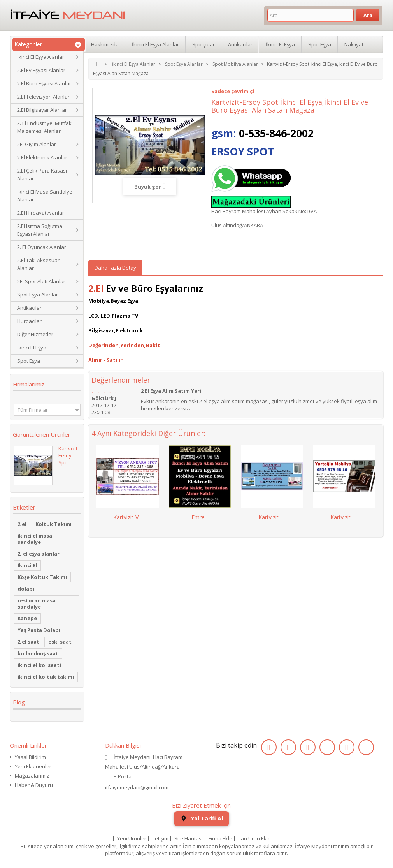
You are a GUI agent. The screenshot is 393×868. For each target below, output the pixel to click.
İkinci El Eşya (32, 348)
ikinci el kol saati (39, 665)
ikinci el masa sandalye (35, 539)
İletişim (160, 838)
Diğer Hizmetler (35, 334)
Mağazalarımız (32, 776)
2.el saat (28, 642)
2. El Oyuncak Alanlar (42, 247)
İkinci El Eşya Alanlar (41, 57)
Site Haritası (189, 838)
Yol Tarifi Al (202, 818)
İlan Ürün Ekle (254, 838)
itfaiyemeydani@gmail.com (137, 787)
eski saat (60, 642)
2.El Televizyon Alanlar (43, 97)
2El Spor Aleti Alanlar (41, 281)
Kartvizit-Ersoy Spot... (69, 455)
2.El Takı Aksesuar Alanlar (38, 264)
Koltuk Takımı (54, 524)
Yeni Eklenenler (33, 766)
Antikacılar (29, 308)
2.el (22, 524)
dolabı (26, 589)
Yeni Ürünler (132, 838)
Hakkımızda (105, 44)
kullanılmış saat (38, 653)
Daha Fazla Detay (115, 268)
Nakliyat (354, 44)
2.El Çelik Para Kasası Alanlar (42, 175)
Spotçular (204, 44)
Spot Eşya (29, 361)
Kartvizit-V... (128, 517)
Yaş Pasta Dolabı (39, 630)
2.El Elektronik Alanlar (42, 157)
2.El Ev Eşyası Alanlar (41, 70)
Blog (19, 702)
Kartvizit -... (272, 517)
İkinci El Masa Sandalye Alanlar (45, 196)
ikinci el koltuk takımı (46, 677)
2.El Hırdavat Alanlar (41, 213)
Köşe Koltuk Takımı (42, 577)
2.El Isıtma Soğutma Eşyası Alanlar (40, 230)
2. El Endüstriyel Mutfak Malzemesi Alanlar (44, 127)
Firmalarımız (29, 384)
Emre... (200, 517)
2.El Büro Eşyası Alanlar (44, 83)
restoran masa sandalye (37, 603)
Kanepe (27, 618)
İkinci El (27, 565)
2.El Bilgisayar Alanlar (42, 110)
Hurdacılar (29, 321)
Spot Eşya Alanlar (38, 295)
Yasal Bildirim (30, 757)
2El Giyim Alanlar (37, 144)
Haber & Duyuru (34, 785)
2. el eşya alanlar (39, 554)
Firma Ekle (220, 838)
